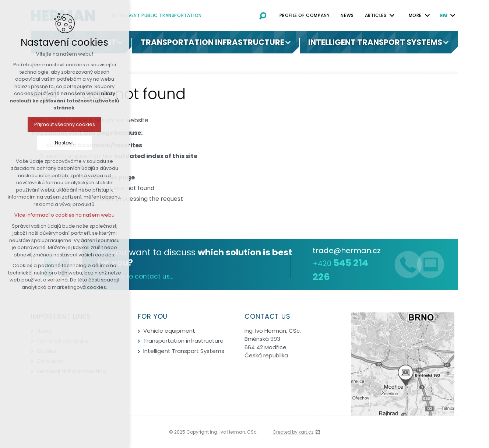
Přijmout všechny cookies (41, 124)
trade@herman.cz (347, 251)
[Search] (263, 15)
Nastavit (41, 143)
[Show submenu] (120, 42)
